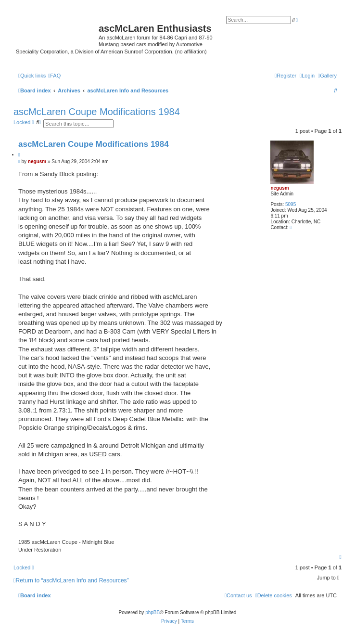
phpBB (152, 612)
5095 (291, 204)
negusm (279, 188)
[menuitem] (327, 76)
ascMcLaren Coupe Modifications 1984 (97, 112)
